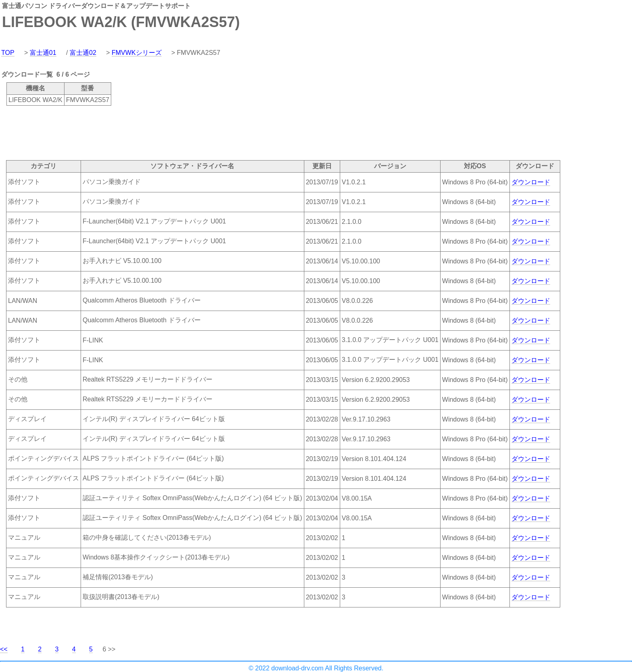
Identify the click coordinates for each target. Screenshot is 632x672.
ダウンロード (531, 182)
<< (4, 649)
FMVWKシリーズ (137, 53)
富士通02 (83, 53)
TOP (8, 53)
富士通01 (43, 53)
